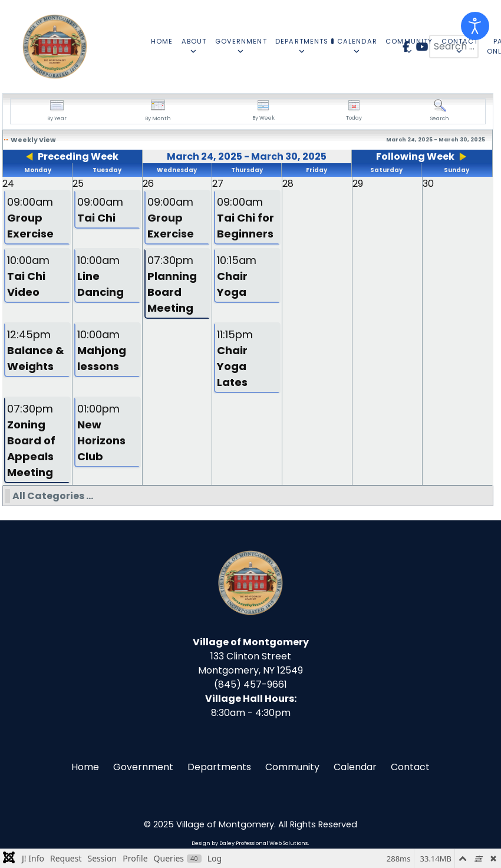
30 (428, 184)
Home (85, 767)
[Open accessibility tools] (475, 26)
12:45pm (36, 350)
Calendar (355, 767)
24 (8, 184)
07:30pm (172, 284)
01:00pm (101, 433)
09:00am (30, 218)
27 (218, 184)
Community (292, 767)
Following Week (415, 156)
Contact (410, 767)
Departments (219, 767)
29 (358, 184)
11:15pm (235, 358)
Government (143, 767)
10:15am (237, 276)
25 (78, 184)
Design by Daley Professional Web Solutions (250, 843)
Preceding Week (78, 156)
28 (288, 184)
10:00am (28, 276)
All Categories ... (53, 496)
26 (148, 184)
